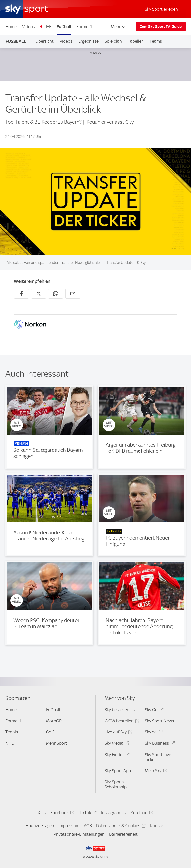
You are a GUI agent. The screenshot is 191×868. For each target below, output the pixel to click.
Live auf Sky (118, 733)
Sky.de (153, 733)
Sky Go (153, 711)
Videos (28, 27)
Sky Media (116, 744)
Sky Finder (116, 755)
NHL (10, 743)
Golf (50, 732)
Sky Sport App (118, 771)
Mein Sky (155, 772)
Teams (156, 41)
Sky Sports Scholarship (116, 784)
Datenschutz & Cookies (120, 826)
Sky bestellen (119, 711)
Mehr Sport (57, 743)
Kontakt (158, 826)
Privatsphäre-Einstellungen (79, 834)
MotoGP (54, 721)
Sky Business (159, 744)
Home (11, 27)
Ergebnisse (89, 41)
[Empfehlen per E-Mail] (73, 294)
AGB (88, 826)
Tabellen (136, 41)
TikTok (87, 814)
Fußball (64, 27)
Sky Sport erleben (161, 9)
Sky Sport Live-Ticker (159, 757)
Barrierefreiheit (123, 834)
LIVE (48, 27)
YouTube (141, 814)
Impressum (69, 826)
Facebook (62, 814)
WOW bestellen (121, 722)
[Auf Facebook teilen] (21, 294)
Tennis (12, 732)
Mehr (119, 27)
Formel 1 (84, 27)
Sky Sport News (159, 721)
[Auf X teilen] (39, 294)
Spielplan (113, 41)
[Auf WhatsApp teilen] (56, 294)
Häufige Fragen (40, 826)
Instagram (113, 814)
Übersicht (45, 41)
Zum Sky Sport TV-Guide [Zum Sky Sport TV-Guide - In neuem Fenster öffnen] (161, 27)
